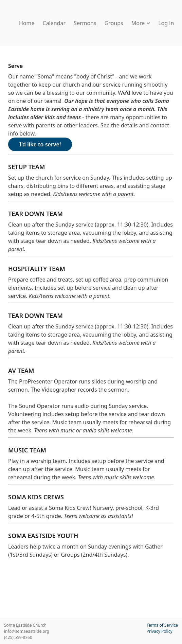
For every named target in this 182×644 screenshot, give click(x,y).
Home (27, 23)
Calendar (54, 23)
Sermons (85, 23)
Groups (114, 23)
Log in (166, 23)
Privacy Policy (160, 631)
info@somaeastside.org (27, 631)
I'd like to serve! (40, 144)
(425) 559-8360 (18, 637)
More (141, 23)
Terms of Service (162, 625)
